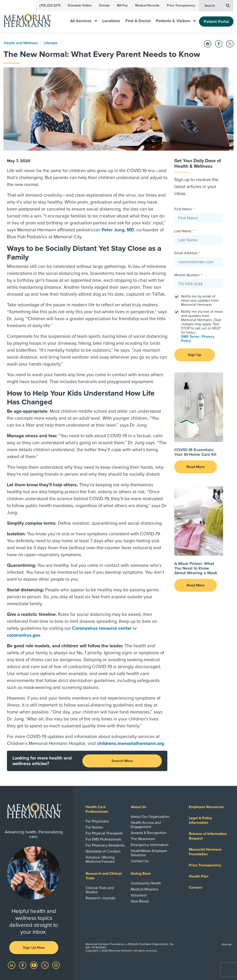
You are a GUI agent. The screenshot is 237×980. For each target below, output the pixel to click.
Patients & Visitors (176, 21)
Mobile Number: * (188, 275)
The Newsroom (143, 839)
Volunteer (139, 895)
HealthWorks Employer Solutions (149, 853)
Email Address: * (187, 253)
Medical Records (147, 5)
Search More (122, 761)
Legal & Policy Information (200, 820)
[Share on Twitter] (230, 44)
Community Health (146, 883)
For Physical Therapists (104, 833)
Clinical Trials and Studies (100, 890)
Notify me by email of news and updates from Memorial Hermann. (200, 301)
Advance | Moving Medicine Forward (100, 859)
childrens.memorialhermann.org (131, 744)
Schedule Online (80, 5)
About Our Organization (150, 817)
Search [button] (217, 5)
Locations (111, 21)
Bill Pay (122, 5)
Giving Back (141, 874)
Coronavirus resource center (102, 628)
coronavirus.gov (24, 635)
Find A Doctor (138, 21)
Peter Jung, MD (118, 230)
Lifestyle (51, 43)
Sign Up (195, 355)
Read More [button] (196, 467)
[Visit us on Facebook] (23, 965)
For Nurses (94, 827)
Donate (104, 5)
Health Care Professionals (97, 809)
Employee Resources (206, 807)
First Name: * (184, 209)
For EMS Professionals (103, 839)
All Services (84, 21)
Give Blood (140, 901)
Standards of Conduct (103, 851)
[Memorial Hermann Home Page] (30, 18)
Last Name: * (184, 231)
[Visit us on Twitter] (45, 965)
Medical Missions (145, 889)
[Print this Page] (208, 44)
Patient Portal (216, 22)
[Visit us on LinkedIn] (12, 965)
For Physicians (97, 821)
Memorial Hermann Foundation (205, 852)
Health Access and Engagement (146, 825)
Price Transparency (181, 5)
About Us (139, 807)
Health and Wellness (21, 43)
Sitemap (227, 944)
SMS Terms (190, 337)
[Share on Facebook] (219, 44)
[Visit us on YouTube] (34, 965)
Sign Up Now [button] (34, 948)
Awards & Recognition (149, 833)
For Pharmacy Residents (105, 845)
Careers (196, 887)
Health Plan (199, 876)
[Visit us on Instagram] (56, 965)
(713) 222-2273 (50, 5)
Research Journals (100, 898)
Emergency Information (150, 845)
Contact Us (140, 861)
